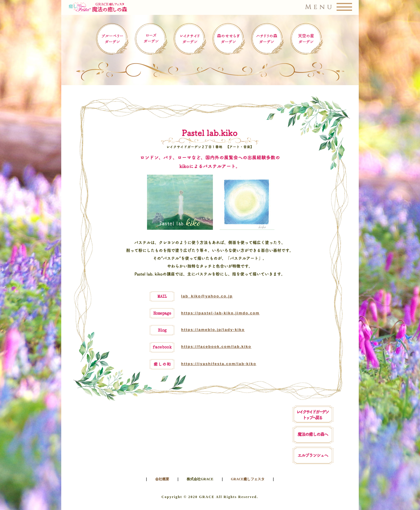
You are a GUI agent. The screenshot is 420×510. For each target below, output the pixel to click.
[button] (210, 7)
